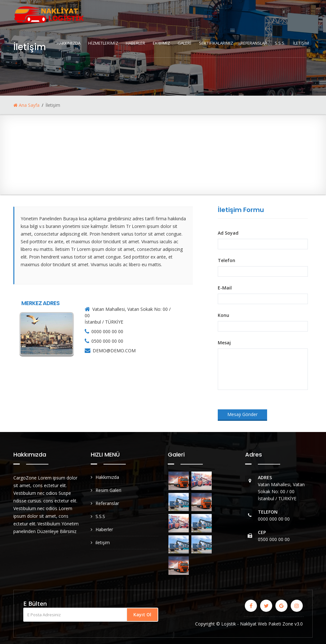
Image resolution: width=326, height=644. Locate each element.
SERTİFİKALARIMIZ (216, 43)
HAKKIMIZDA (69, 43)
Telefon (227, 260)
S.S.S (100, 516)
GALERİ (184, 43)
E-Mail (225, 288)
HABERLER (135, 43)
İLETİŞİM (301, 43)
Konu (223, 315)
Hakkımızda (107, 477)
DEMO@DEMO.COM (114, 351)
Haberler (104, 529)
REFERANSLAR (254, 43)
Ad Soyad (228, 233)
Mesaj (224, 343)
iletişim (103, 542)
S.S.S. (280, 43)
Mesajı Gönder (242, 414)
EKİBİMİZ (161, 43)
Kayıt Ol (142, 615)
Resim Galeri (108, 490)
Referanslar (107, 503)
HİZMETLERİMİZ (103, 43)
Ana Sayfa (26, 105)
